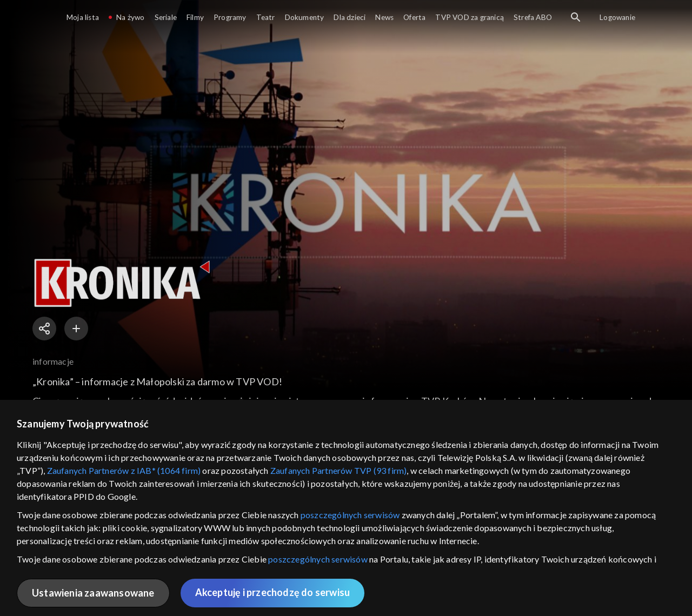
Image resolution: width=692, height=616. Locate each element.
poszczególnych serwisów (350, 515)
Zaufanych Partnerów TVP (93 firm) (339, 470)
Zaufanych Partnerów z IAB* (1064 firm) (124, 470)
